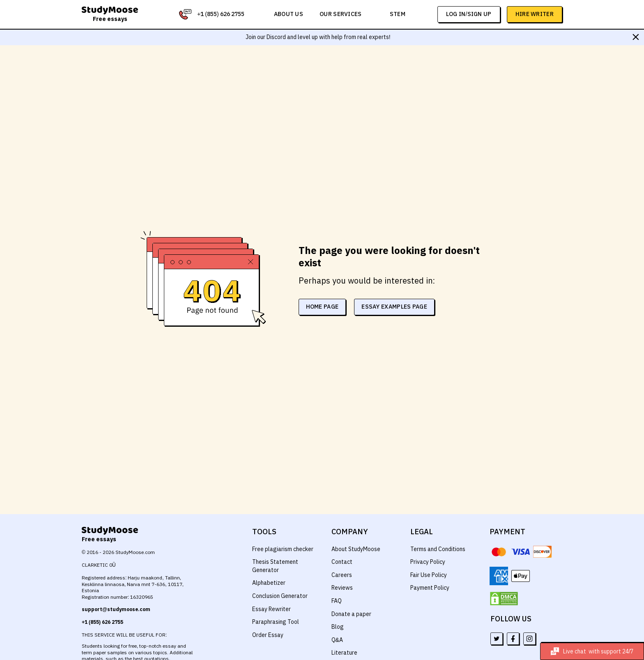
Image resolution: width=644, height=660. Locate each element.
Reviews (342, 588)
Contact (342, 562)
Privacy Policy (428, 562)
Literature (344, 653)
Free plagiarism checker (283, 549)
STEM (398, 14)
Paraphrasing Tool (275, 622)
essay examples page (398, 300)
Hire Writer (535, 14)
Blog (337, 627)
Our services (342, 14)
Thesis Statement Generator (275, 566)
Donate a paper (351, 614)
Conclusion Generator (280, 596)
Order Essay (268, 635)
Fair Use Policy (429, 575)
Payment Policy (430, 588)
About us (290, 14)
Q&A (337, 640)
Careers (342, 575)
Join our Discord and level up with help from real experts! (318, 37)
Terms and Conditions (438, 549)
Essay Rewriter (271, 609)
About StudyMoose (356, 549)
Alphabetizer (269, 583)
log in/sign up (469, 14)
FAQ (337, 601)
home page (325, 300)
